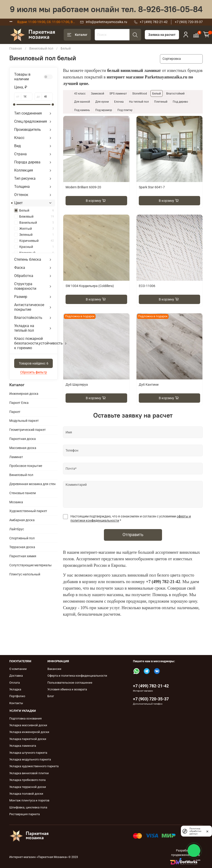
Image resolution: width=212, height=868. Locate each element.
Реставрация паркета (25, 814)
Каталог (77, 35)
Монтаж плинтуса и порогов (29, 800)
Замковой (98, 94)
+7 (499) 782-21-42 (154, 22)
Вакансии (54, 669)
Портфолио (17, 696)
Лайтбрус (17, 529)
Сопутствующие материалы (30, 565)
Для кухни (102, 102)
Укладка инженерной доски (29, 732)
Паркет (15, 412)
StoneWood (140, 94)
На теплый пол (139, 102)
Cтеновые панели (23, 493)
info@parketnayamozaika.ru (106, 22)
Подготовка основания (25, 718)
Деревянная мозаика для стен (32, 484)
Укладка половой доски (26, 794)
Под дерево (180, 102)
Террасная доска (22, 547)
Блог (51, 696)
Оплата (15, 683)
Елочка (119, 102)
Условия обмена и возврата (67, 689)
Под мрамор (104, 110)
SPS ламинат (118, 94)
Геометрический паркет (28, 430)
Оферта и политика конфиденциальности (77, 676)
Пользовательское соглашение (70, 683)
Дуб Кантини (149, 385)
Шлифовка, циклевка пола (28, 807)
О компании (18, 669)
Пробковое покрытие (26, 466)
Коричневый (37, 241)
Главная (16, 48)
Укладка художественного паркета (34, 766)
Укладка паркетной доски (28, 739)
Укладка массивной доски (28, 725)
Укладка (15, 689)
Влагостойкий (175, 94)
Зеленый (37, 235)
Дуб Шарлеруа (77, 385)
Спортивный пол (22, 538)
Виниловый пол (41, 48)
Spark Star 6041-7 (152, 187)
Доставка (16, 676)
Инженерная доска (24, 394)
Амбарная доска (22, 520)
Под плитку (125, 110)
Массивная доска (23, 448)
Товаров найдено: (34, 363)
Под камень (82, 110)
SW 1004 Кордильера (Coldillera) (90, 286)
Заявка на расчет (162, 35)
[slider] (14, 105)
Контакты (16, 703)
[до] (47, 97)
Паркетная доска (23, 439)
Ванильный (37, 223)
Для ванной (82, 102)
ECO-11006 (147, 286)
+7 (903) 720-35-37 (189, 22)
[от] (27, 97)
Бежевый (37, 216)
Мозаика (16, 502)
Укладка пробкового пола (27, 780)
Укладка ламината (23, 746)
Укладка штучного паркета (28, 753)
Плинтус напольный (25, 574)
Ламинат (16, 457)
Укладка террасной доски (28, 787)
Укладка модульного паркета (30, 759)
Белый (37, 210)
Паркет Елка (19, 403)
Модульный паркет (24, 421)
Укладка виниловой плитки (29, 773)
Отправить (133, 535)
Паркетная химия (23, 556)
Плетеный (161, 102)
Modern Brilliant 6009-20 (83, 187)
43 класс (80, 94)
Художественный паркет (28, 511)
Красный (37, 247)
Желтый (37, 229)
